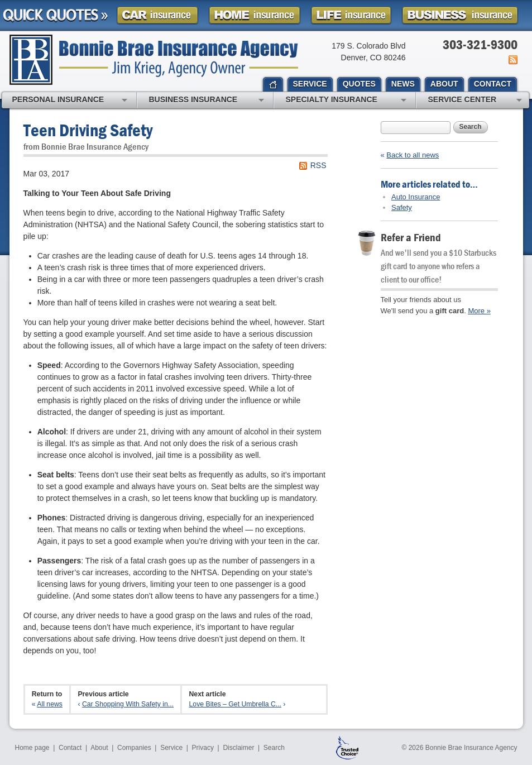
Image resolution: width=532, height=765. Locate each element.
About (99, 748)
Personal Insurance (70, 101)
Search (471, 127)
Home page (32, 748)
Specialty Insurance (346, 101)
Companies (134, 748)
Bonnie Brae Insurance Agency (154, 60)
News (512, 60)
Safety (402, 207)
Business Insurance (207, 101)
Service (171, 748)
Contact (70, 748)
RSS (318, 165)
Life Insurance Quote (351, 15)
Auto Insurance (416, 197)
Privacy (203, 748)
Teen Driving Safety (88, 130)
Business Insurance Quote (460, 15)
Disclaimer (238, 748)
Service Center (475, 101)
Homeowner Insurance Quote (255, 15)
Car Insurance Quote (157, 15)
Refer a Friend (411, 237)
